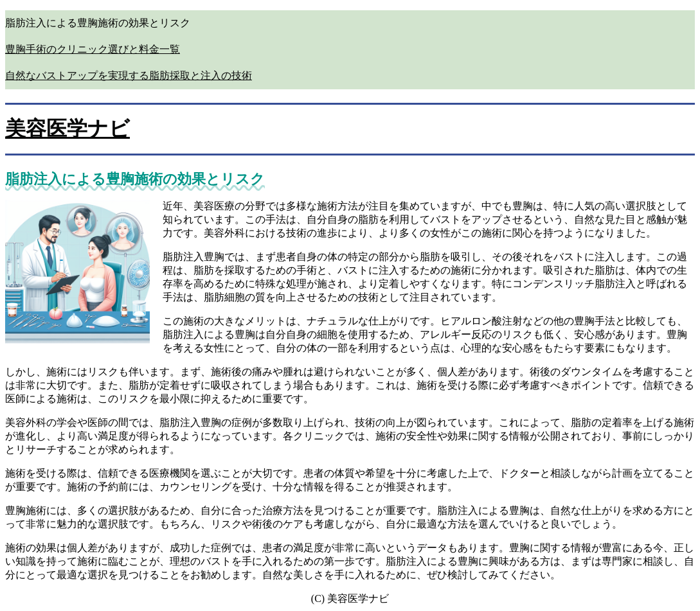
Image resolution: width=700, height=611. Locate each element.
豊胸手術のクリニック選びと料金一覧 (93, 49)
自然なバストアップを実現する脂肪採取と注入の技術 (129, 75)
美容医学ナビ (67, 128)
